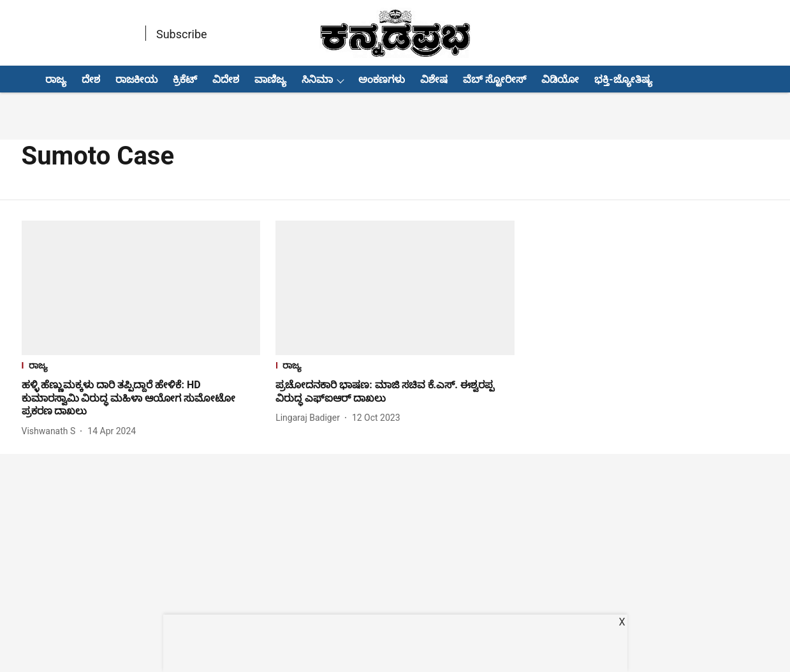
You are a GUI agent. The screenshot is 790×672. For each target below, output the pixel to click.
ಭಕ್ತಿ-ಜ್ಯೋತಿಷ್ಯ (623, 79)
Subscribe (182, 34)
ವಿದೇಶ (226, 79)
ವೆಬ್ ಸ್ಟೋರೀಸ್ (494, 79)
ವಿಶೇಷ (434, 79)
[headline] (141, 398)
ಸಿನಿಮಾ (317, 79)
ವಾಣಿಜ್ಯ (270, 79)
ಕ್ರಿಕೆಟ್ (185, 79)
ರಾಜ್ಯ (56, 79)
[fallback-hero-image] (141, 288)
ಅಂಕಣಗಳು (382, 79)
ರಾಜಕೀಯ (136, 79)
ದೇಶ (91, 79)
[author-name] (51, 431)
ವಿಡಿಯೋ (560, 79)
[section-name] (141, 367)
